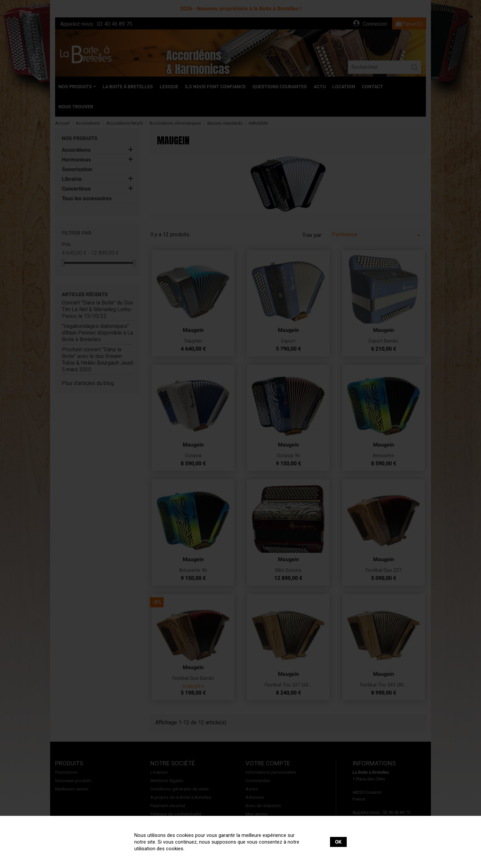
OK (338, 842)
